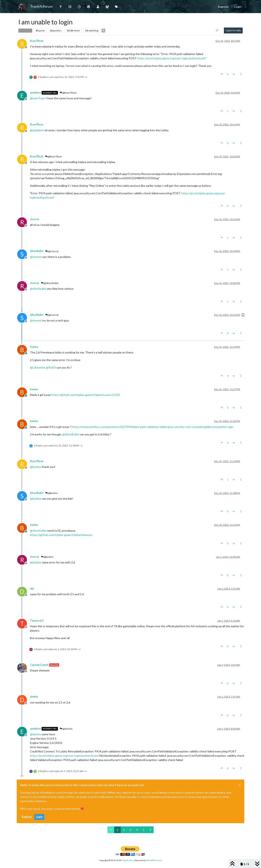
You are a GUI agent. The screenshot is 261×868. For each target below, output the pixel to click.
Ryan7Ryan (37, 41)
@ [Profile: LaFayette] (38, 367)
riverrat (35, 219)
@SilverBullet (50, 283)
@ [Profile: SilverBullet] (71, 434)
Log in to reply (233, 30)
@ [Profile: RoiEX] (51, 367)
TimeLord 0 (37, 621)
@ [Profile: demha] (35, 734)
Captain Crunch (39, 665)
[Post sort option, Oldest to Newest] (217, 30)
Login (39, 817)
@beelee (51, 493)
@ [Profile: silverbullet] (38, 289)
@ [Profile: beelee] (36, 467)
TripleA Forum (41, 6)
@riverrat (52, 251)
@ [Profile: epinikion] (37, 130)
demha (34, 697)
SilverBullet (37, 251)
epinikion (35, 93)
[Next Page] (150, 830)
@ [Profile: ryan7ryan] (38, 98)
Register (27, 817)
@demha (66, 729)
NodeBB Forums (154, 860)
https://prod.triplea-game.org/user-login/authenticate (171, 58)
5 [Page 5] (144, 830)
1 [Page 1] (117, 830)
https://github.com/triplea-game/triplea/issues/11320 (85, 395)
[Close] (240, 785)
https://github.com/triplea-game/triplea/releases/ (61, 535)
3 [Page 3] (130, 830)
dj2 (32, 589)
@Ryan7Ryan (68, 93)
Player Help (25, 30)
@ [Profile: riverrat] (36, 257)
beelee (34, 347)
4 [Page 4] (137, 830)
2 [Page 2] (124, 830)
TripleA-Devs (128, 860)
